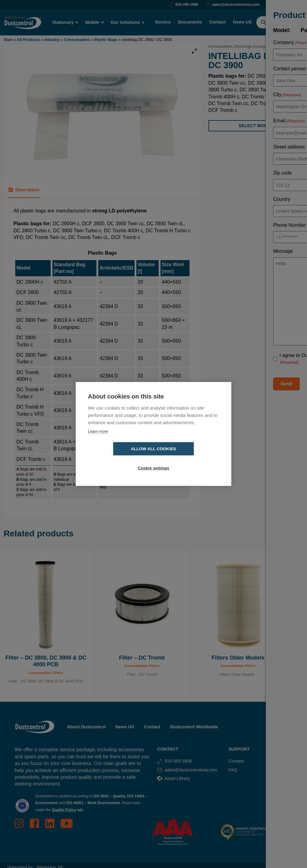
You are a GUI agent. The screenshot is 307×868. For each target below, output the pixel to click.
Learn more (98, 441)
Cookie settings (189, 459)
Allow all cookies (118, 459)
